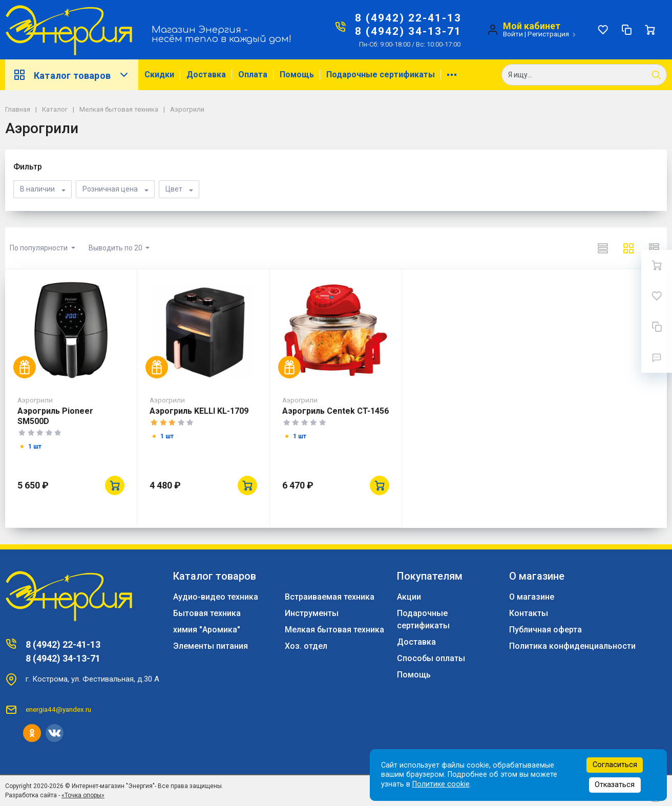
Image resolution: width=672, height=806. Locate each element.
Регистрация (548, 34)
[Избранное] (603, 30)
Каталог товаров (72, 75)
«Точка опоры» (83, 795)
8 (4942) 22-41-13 (408, 18)
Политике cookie (441, 784)
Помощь (297, 75)
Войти (513, 34)
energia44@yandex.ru (58, 709)
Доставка (206, 75)
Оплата (253, 75)
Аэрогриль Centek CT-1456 (335, 411)
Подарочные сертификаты (381, 75)
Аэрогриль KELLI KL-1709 (199, 411)
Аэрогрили (35, 400)
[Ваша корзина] (650, 30)
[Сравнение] (626, 30)
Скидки (159, 75)
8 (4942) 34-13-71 (408, 31)
